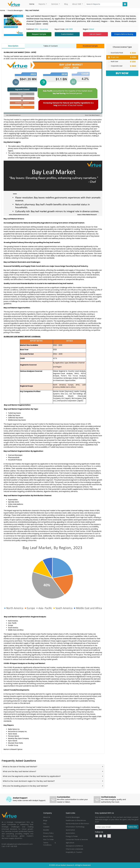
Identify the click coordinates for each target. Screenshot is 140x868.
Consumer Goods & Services (77, 839)
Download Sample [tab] (90, 46)
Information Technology (75, 827)
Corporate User (117, 66)
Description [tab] (13, 46)
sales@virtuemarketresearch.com (20, 844)
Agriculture (70, 843)
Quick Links (70, 813)
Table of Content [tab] (51, 46)
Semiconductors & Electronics (77, 824)
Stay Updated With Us (104, 813)
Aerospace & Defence (74, 846)
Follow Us (99, 832)
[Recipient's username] (111, 827)
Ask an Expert (95, 34)
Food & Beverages (15, 10)
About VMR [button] (77, 4)
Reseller (46, 830)
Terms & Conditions (50, 844)
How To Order (48, 839)
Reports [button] (42, 4)
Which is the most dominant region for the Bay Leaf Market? (29, 781)
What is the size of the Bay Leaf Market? (20, 767)
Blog (66, 4)
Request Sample (39, 34)
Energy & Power (72, 836)
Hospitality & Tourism (74, 852)
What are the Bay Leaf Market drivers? (19, 771)
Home (33, 4)
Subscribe (133, 827)
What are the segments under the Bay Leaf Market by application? (32, 776)
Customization (67, 34)
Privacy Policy (48, 833)
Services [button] (55, 4)
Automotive (70, 830)
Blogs (45, 820)
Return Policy (48, 836)
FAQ (45, 824)
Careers (46, 827)
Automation (70, 833)
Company (48, 813)
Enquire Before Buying (124, 34)
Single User (115, 57)
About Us (47, 817)
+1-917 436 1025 (11, 846)
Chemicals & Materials (74, 849)
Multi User (115, 62)
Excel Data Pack (117, 53)
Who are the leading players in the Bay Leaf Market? (25, 786)
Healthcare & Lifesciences (76, 820)
